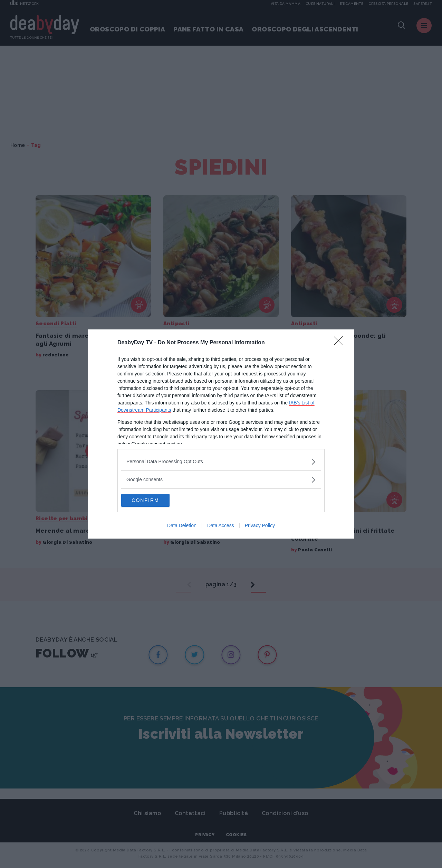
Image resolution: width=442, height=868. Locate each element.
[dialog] (221, 434)
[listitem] (221, 461)
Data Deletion (182, 526)
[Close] (340, 343)
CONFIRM (154, 501)
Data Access (221, 526)
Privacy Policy (260, 526)
